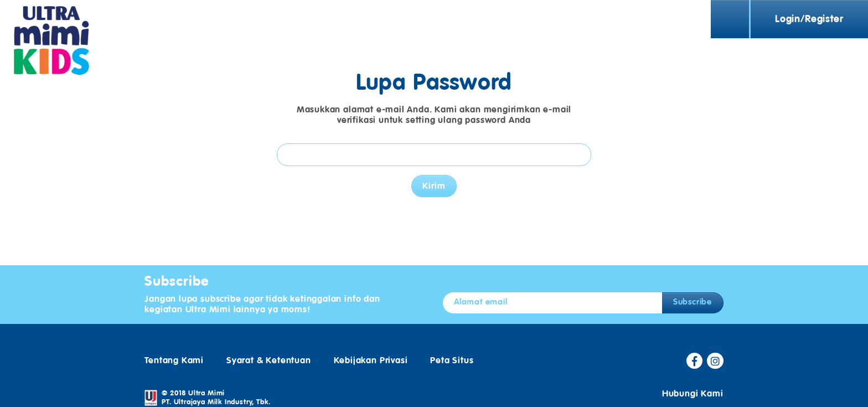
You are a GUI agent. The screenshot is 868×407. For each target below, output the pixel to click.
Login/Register (809, 19)
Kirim (434, 182)
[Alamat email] (553, 294)
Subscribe (693, 293)
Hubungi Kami (693, 385)
